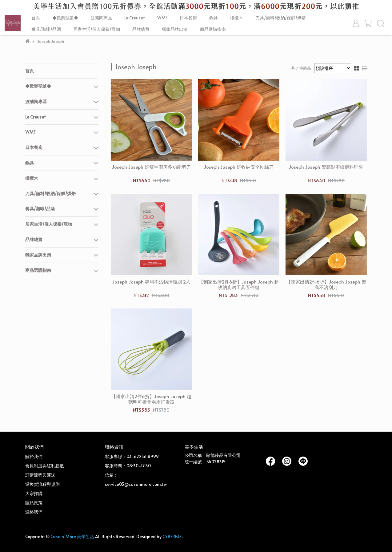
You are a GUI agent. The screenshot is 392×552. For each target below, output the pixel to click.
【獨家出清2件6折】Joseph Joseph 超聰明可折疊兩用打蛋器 (151, 399)
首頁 (36, 18)
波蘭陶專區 (101, 18)
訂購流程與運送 (40, 475)
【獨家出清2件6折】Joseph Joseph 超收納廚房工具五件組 (239, 284)
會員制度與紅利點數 (45, 466)
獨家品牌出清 (175, 29)
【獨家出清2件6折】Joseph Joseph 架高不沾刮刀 (326, 284)
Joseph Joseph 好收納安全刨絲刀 (239, 167)
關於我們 (34, 456)
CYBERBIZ (172, 536)
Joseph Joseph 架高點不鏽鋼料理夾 (326, 167)
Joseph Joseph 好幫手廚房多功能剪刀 (151, 167)
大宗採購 (34, 493)
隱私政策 (34, 503)
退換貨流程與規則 (42, 484)
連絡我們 (34, 512)
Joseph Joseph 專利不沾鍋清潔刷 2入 (151, 282)
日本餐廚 (188, 18)
